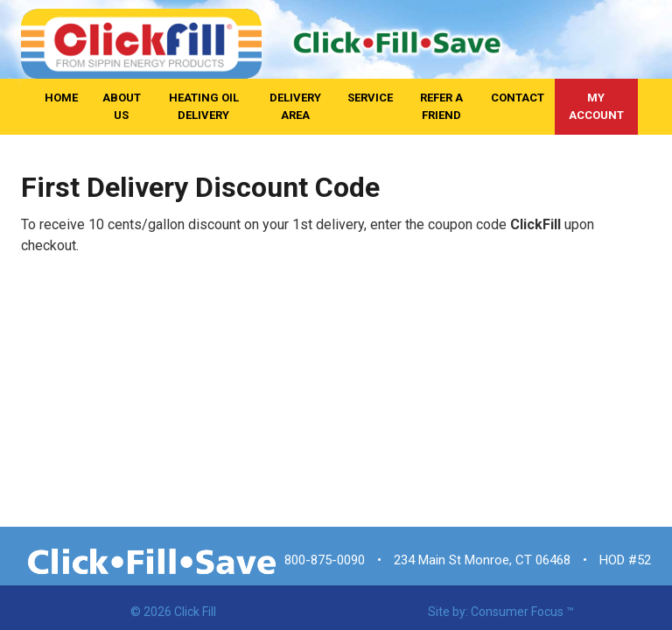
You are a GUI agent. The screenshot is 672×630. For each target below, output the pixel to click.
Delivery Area (295, 106)
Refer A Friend (441, 106)
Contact (518, 98)
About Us (122, 106)
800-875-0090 (325, 560)
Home (61, 98)
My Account (596, 106)
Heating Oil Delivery (204, 106)
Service (370, 98)
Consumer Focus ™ (522, 612)
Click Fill (195, 612)
